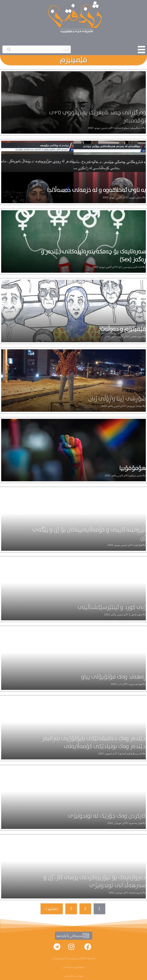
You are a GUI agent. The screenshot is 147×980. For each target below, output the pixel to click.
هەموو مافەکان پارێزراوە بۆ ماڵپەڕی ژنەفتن (74, 958)
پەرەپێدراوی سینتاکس (73, 967)
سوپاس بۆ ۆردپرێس (74, 976)
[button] (88, 947)
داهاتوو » (52, 909)
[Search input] (37, 49)
